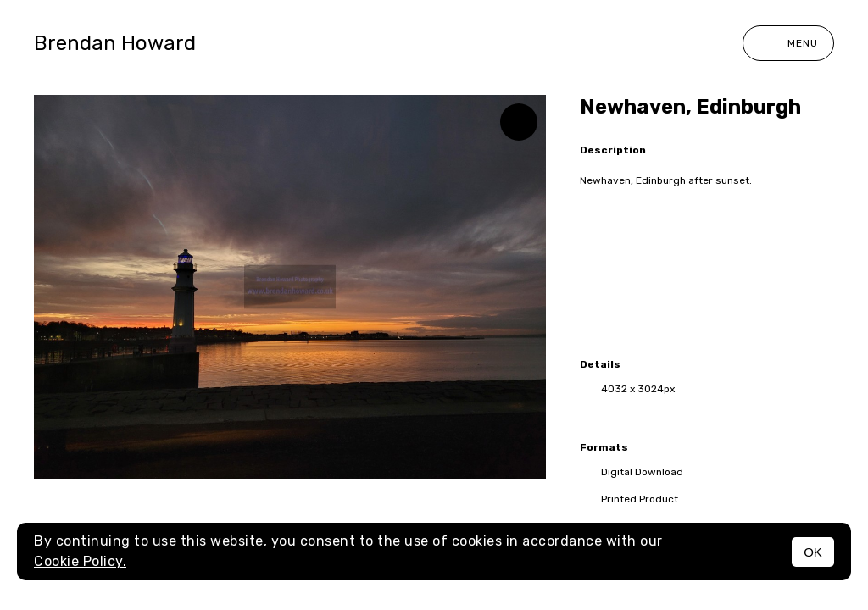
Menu (788, 43)
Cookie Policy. (80, 561)
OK (813, 552)
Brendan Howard (115, 43)
